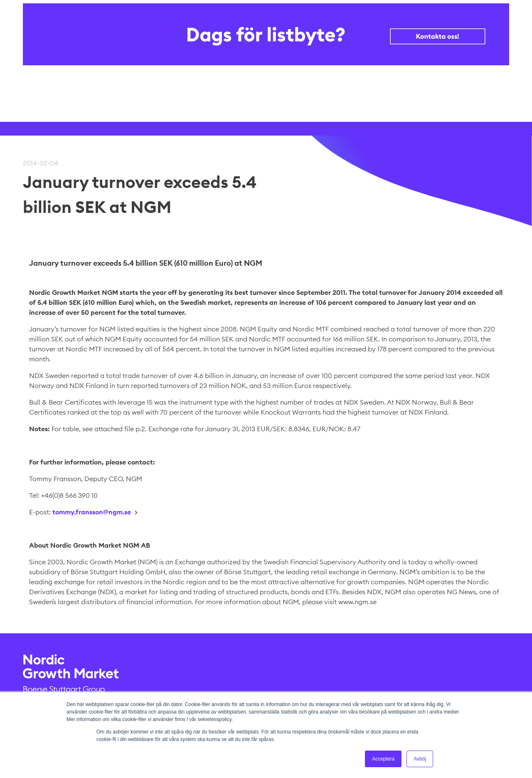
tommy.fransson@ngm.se (92, 512)
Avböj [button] (420, 759)
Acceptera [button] (383, 759)
